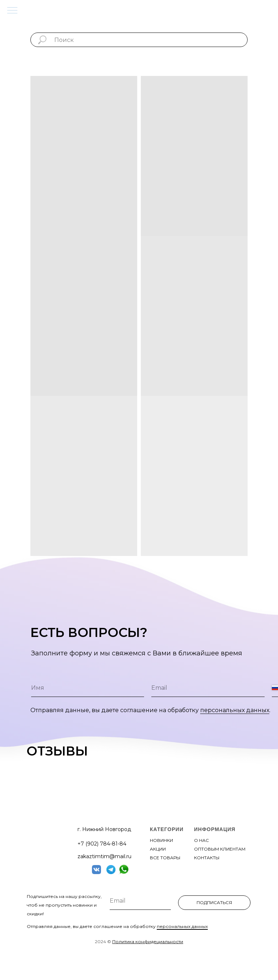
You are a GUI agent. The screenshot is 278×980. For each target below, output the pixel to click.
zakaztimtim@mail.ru (104, 856)
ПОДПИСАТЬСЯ (214, 902)
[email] (208, 688)
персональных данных (235, 710)
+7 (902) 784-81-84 (102, 844)
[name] (88, 688)
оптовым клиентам (220, 849)
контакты (207, 858)
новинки (161, 840)
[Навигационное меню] (12, 11)
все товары (165, 858)
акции (158, 849)
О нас (201, 840)
